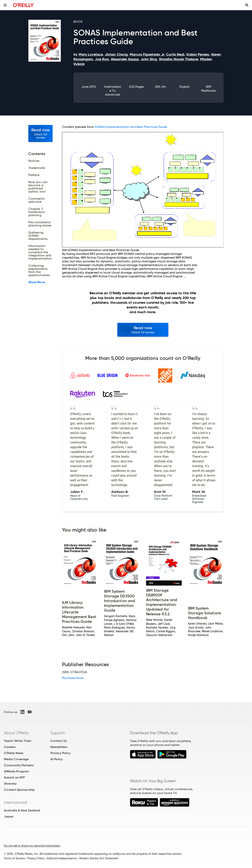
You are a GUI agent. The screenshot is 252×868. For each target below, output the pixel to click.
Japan (9, 816)
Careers (10, 747)
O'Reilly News (14, 753)
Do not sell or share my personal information (32, 846)
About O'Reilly (16, 733)
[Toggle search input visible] (247, 5)
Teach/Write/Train (18, 741)
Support (58, 733)
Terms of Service (14, 858)
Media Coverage (16, 759)
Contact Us (59, 741)
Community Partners (19, 765)
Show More (37, 282)
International (15, 802)
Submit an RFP (14, 777)
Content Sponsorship (19, 790)
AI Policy (57, 759)
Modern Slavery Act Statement (99, 858)
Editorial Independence (62, 858)
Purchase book (73, 678)
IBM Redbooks (208, 89)
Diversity (10, 784)
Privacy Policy (60, 753)
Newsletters (59, 747)
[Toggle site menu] (5, 5)
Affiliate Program (16, 771)
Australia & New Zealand (22, 810)
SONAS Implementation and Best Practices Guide (131, 127)
